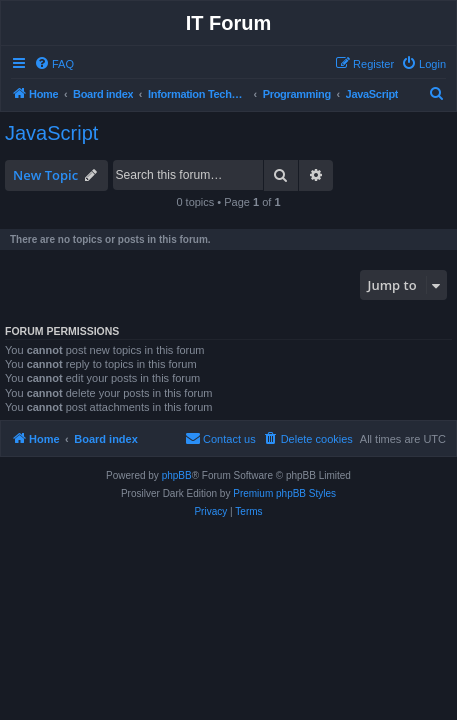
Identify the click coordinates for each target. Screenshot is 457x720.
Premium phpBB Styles (284, 493)
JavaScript (51, 133)
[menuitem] (54, 64)
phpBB (177, 475)
